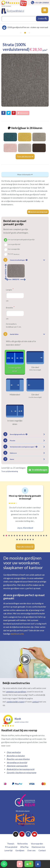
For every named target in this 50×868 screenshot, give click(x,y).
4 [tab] (12, 537)
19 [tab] (20, 541)
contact (35, 702)
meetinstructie (17, 634)
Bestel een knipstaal (38, 212)
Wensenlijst (23, 113)
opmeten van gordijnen (16, 692)
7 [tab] (20, 537)
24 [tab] (33, 541)
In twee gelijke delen (15, 369)
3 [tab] (9, 537)
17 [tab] (47, 537)
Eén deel (35, 367)
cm (7, 301)
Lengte (10, 290)
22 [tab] (28, 541)
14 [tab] (39, 537)
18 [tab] (17, 541)
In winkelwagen (38, 470)
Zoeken (42, 18)
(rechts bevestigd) (35, 397)
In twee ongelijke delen (15, 422)
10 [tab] (28, 537)
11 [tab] (31, 537)
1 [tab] (4, 537)
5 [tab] (15, 537)
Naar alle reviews (25, 547)
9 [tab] (25, 537)
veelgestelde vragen (15, 702)
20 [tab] (23, 541)
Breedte (10, 308)
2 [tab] (7, 537)
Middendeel (15, 395)
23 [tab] (31, 541)
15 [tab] (41, 537)
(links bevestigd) (35, 370)
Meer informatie (25, 174)
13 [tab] (36, 537)
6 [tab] (17, 537)
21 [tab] (25, 541)
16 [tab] (44, 537)
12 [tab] (33, 537)
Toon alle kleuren (25, 156)
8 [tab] (23, 537)
